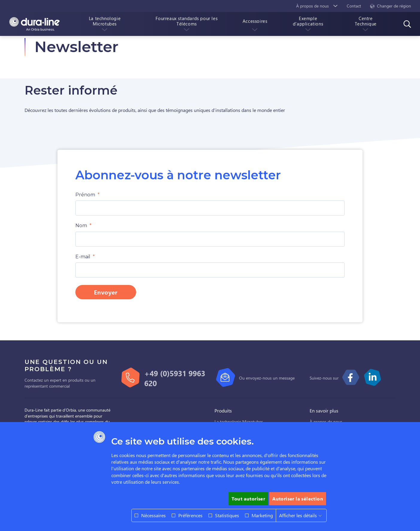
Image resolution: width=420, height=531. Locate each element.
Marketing (262, 515)
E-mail (83, 257)
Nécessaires (153, 515)
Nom (81, 226)
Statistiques (227, 515)
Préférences (190, 515)
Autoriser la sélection (298, 499)
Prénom (85, 195)
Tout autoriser (248, 499)
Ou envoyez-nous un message (267, 378)
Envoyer (106, 292)
